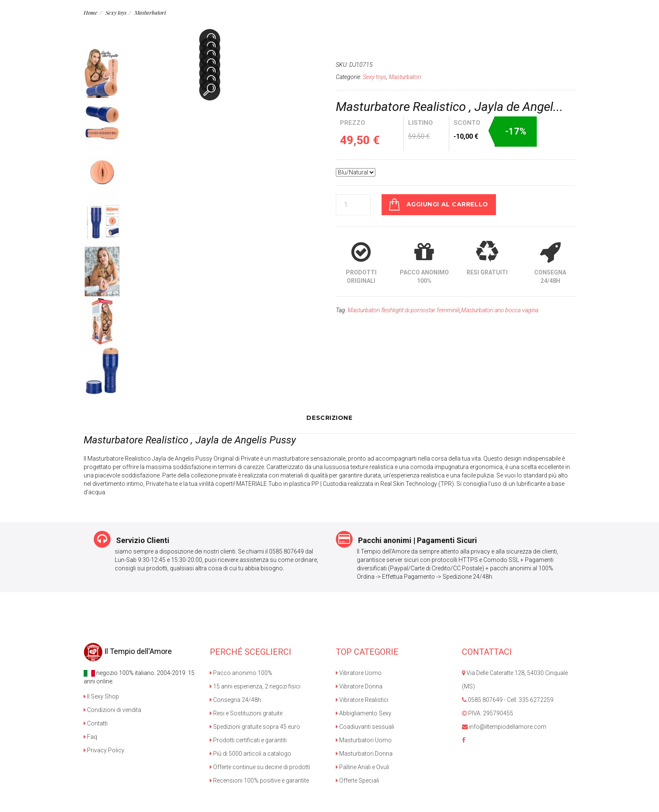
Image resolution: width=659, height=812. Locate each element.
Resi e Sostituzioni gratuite (246, 713)
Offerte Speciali (357, 780)
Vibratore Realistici (362, 699)
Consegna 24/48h (235, 699)
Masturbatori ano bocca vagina (500, 310)
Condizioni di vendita (112, 709)
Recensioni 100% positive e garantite (259, 780)
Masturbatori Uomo (364, 740)
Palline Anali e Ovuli (362, 767)
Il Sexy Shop (101, 696)
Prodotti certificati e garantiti (248, 740)
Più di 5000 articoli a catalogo (250, 753)
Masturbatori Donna (364, 753)
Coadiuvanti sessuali (365, 726)
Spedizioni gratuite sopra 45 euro (255, 726)
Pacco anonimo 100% (241, 672)
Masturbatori (150, 12)
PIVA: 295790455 (488, 713)
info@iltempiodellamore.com (504, 726)
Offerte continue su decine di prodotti (260, 767)
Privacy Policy (104, 750)
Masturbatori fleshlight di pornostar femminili (404, 310)
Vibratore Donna (359, 686)
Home (91, 12)
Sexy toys (116, 12)
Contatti (96, 723)
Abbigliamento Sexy (364, 713)
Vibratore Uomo (359, 672)
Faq (90, 736)
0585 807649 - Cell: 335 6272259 (508, 699)
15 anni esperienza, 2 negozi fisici (255, 686)
